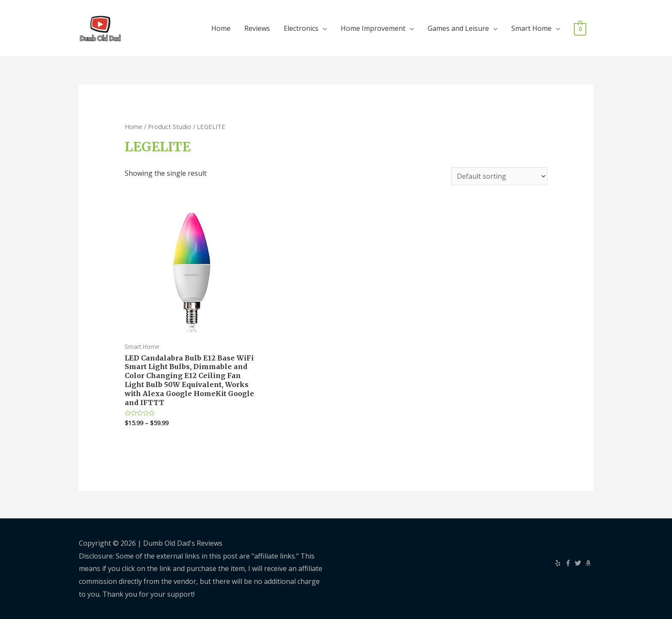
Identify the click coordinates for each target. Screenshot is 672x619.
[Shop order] (499, 176)
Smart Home (531, 28)
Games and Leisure (458, 28)
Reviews (257, 28)
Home (221, 28)
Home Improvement (373, 28)
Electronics (301, 28)
